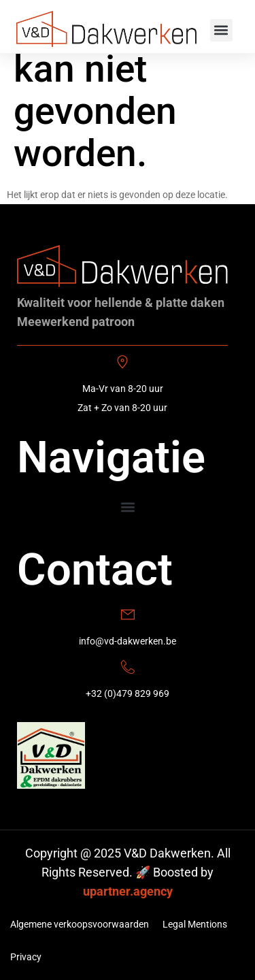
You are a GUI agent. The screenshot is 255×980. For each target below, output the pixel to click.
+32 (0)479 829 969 (128, 693)
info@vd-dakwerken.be (128, 641)
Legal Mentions (195, 924)
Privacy (26, 957)
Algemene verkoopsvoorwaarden (80, 924)
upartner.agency (128, 891)
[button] (221, 30)
